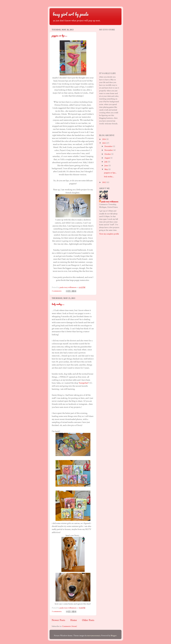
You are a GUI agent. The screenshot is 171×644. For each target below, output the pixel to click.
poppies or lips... (59, 36)
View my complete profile (109, 234)
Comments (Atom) (70, 626)
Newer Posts (58, 620)
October (108, 154)
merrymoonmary (94, 636)
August (107, 158)
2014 (104, 139)
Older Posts (88, 620)
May (106, 169)
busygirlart (84, 383)
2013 (104, 143)
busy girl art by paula (71, 14)
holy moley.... (58, 304)
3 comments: (57, 291)
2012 (104, 182)
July (106, 162)
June (106, 166)
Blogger (114, 636)
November (109, 150)
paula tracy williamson (110, 202)
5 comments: (57, 611)
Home (74, 620)
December (109, 146)
